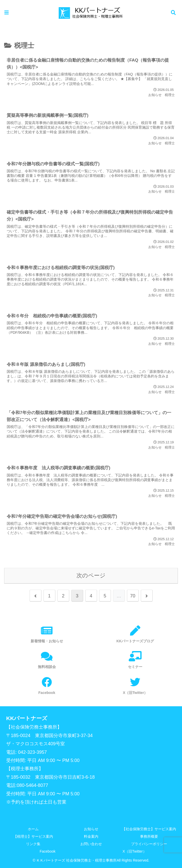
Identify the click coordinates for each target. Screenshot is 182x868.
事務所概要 (149, 836)
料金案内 (91, 836)
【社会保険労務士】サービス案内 (149, 829)
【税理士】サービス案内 (33, 836)
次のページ (91, 575)
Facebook (47, 851)
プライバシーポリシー (149, 844)
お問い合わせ (91, 844)
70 (133, 596)
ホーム (33, 829)
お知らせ (91, 829)
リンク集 (33, 844)
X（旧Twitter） (135, 851)
